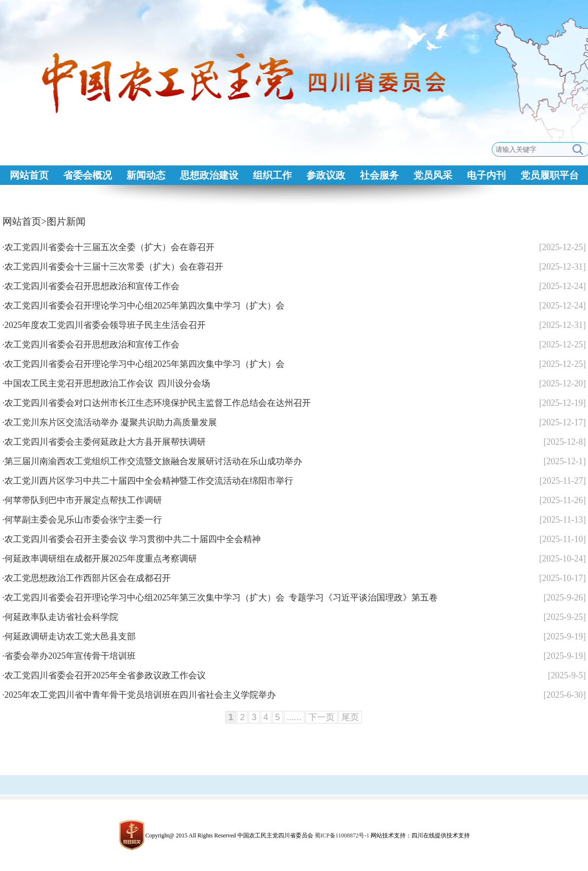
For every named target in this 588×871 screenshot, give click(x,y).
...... (294, 717)
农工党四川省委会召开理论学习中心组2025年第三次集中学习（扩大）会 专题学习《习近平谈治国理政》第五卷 (221, 598)
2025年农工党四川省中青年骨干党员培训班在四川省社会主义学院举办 (140, 695)
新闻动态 (146, 175)
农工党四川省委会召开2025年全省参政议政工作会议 (105, 675)
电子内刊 (486, 175)
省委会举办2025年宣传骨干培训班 (70, 656)
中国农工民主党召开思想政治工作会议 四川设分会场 (107, 383)
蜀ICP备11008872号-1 (342, 835)
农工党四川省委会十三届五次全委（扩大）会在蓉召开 (109, 247)
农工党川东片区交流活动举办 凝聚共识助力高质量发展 (111, 422)
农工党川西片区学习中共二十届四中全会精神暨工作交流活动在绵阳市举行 (149, 481)
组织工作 (272, 175)
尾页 (350, 717)
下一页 (321, 717)
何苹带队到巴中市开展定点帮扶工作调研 (83, 500)
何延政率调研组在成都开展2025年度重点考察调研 (101, 559)
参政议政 (326, 175)
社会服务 (379, 175)
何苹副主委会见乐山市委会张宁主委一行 (83, 520)
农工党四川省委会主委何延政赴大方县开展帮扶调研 (105, 442)
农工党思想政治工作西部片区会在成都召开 (88, 578)
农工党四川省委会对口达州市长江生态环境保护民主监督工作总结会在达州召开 (158, 403)
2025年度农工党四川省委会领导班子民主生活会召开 (105, 325)
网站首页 (29, 175)
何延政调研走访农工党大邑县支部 (70, 636)
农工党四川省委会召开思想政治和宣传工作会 (92, 286)
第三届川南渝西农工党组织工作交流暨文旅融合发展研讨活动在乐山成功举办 (153, 461)
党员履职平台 (550, 175)
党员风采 (433, 175)
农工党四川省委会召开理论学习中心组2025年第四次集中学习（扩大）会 (144, 306)
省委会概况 (88, 175)
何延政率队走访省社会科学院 (61, 617)
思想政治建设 (209, 175)
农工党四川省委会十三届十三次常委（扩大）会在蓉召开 (114, 267)
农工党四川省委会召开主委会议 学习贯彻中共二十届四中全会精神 (133, 539)
